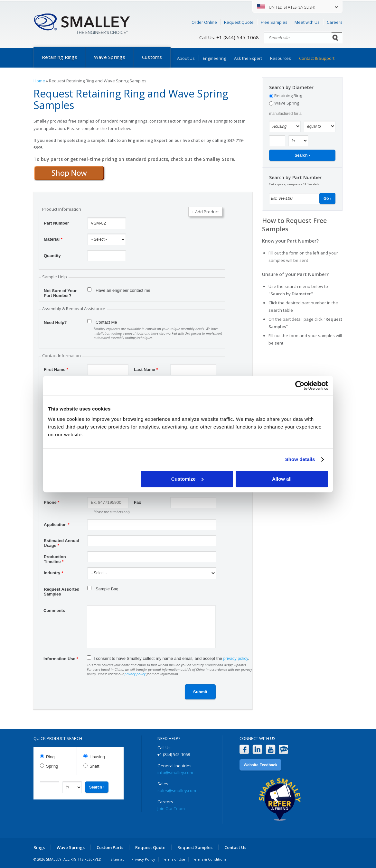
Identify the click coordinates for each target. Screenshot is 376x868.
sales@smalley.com (177, 790)
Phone (52, 502)
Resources (281, 58)
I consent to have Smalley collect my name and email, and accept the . (171, 658)
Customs (152, 57)
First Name (56, 369)
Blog (284, 749)
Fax (137, 502)
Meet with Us (307, 22)
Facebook (244, 749)
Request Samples (195, 847)
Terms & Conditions (209, 859)
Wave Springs (110, 57)
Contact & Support (317, 58)
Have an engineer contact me (123, 290)
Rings (39, 847)
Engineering (214, 58)
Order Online (204, 22)
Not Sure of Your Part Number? (60, 291)
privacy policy (236, 658)
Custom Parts (110, 847)
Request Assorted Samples (62, 590)
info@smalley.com (175, 772)
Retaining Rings (60, 57)
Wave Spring (287, 103)
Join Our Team (171, 808)
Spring (52, 766)
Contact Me (106, 322)
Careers (335, 22)
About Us (186, 58)
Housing (97, 757)
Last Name (146, 369)
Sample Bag (107, 589)
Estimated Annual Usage (61, 541)
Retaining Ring (288, 96)
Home (39, 81)
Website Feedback (260, 765)
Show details (300, 459)
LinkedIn (257, 749)
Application (56, 525)
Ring (50, 757)
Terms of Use (174, 859)
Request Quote (239, 22)
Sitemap (117, 859)
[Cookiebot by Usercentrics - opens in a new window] (300, 385)
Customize (187, 479)
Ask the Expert (248, 58)
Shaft (94, 766)
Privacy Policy (143, 859)
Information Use (61, 659)
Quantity (52, 256)
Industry (53, 573)
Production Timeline (55, 558)
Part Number (56, 223)
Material (53, 239)
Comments (54, 610)
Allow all (282, 479)
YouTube (271, 749)
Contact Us (235, 847)
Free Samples (274, 22)
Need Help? (55, 323)
